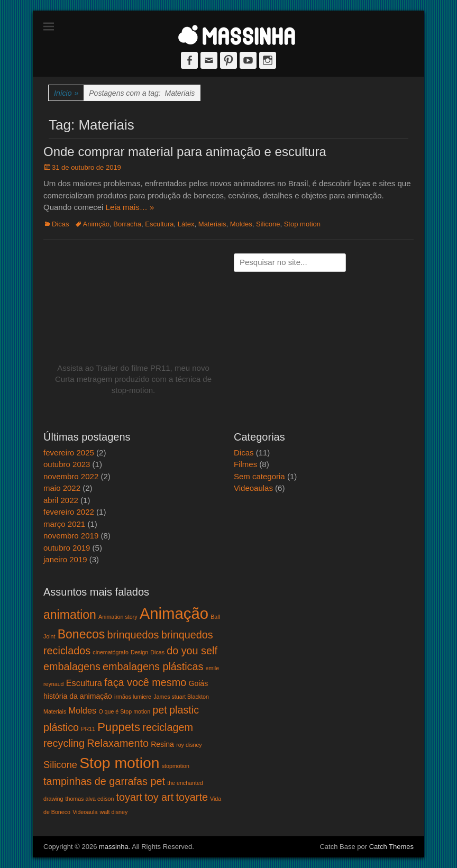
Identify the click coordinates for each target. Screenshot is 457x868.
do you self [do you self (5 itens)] (192, 651)
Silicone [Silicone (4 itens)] (60, 765)
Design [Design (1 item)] (139, 652)
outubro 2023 (67, 464)
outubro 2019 (67, 548)
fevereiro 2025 (69, 453)
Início (66, 93)
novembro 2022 (71, 476)
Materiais (212, 224)
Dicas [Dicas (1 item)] (157, 652)
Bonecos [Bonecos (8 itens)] (81, 634)
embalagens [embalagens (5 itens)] (72, 666)
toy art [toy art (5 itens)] (159, 797)
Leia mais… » (130, 207)
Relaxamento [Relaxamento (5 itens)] (118, 743)
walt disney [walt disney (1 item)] (114, 812)
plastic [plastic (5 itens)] (184, 710)
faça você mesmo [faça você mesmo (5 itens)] (145, 682)
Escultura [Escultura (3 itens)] (84, 683)
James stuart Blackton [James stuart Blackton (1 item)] (181, 697)
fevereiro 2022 (69, 512)
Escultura (159, 224)
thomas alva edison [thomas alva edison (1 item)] (90, 799)
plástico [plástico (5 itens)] (61, 727)
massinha (114, 847)
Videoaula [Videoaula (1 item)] (85, 812)
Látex (186, 224)
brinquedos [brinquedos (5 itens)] (133, 635)
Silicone (268, 224)
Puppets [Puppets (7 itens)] (119, 727)
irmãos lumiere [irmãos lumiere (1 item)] (133, 697)
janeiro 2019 (65, 559)
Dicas (61, 224)
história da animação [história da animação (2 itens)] (78, 696)
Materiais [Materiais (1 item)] (55, 711)
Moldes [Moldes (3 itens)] (82, 710)
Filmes (245, 464)
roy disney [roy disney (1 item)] (189, 745)
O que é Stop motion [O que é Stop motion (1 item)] (124, 711)
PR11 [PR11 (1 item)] (88, 729)
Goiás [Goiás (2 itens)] (198, 683)
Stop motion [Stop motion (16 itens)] (119, 763)
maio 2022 (62, 488)
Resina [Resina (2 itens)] (162, 744)
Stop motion (302, 224)
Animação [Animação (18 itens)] (174, 613)
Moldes (241, 224)
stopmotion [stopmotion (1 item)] (176, 766)
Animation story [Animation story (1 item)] (118, 617)
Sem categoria (259, 476)
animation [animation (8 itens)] (70, 615)
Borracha (127, 224)
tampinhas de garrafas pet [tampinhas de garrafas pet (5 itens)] (104, 781)
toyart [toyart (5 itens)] (130, 797)
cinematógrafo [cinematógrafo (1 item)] (111, 652)
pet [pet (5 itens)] (160, 710)
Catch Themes (391, 847)
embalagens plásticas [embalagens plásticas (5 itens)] (153, 666)
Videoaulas (253, 488)
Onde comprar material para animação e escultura (185, 152)
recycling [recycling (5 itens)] (64, 743)
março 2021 (64, 524)
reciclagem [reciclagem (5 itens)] (168, 727)
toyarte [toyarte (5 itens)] (192, 797)
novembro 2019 (71, 536)
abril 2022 (61, 500)
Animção (97, 224)
